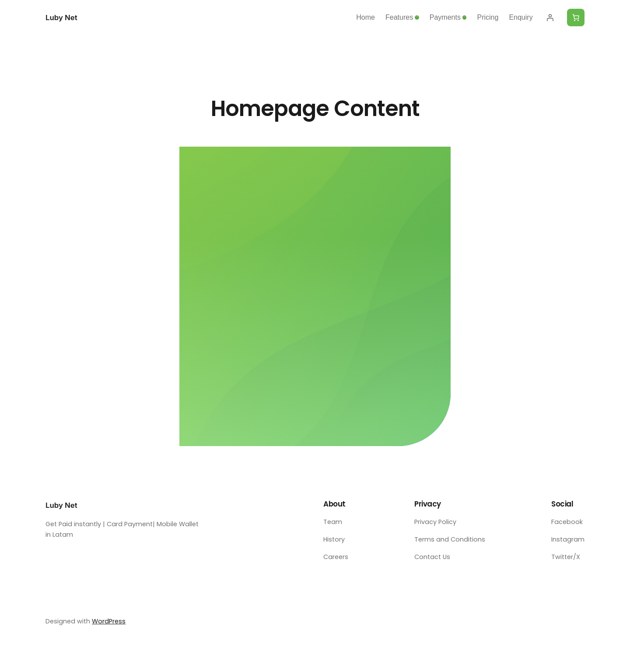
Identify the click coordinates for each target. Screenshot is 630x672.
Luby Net (61, 18)
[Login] (550, 18)
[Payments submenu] (465, 18)
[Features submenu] (417, 18)
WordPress (109, 621)
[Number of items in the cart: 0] (576, 18)
